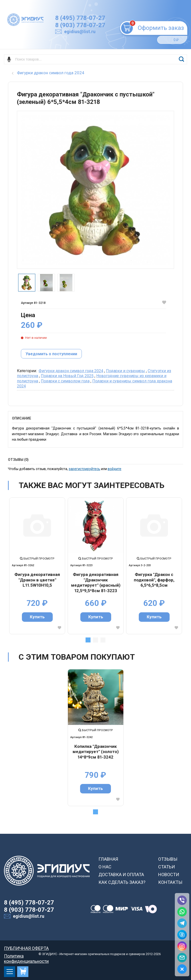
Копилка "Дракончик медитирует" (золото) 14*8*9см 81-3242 (96, 752)
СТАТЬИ (167, 867)
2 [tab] (95, 640)
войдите (115, 469)
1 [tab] (88, 640)
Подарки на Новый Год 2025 (67, 376)
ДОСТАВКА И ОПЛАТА (121, 875)
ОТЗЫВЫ (168, 859)
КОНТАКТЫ (170, 882)
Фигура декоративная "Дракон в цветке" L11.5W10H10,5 (37, 580)
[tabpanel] (37, 566)
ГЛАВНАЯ (108, 859)
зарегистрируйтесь (84, 469)
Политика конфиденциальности (26, 956)
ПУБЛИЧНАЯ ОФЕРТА (26, 948)
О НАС (105, 867)
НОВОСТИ (169, 875)
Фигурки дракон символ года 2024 (71, 371)
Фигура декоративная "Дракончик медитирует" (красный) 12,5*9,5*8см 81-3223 (96, 583)
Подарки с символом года (65, 381)
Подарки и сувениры (125, 371)
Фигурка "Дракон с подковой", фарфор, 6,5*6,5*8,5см (154, 580)
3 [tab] (103, 640)
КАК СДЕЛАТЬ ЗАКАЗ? (122, 882)
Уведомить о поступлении (51, 354)
